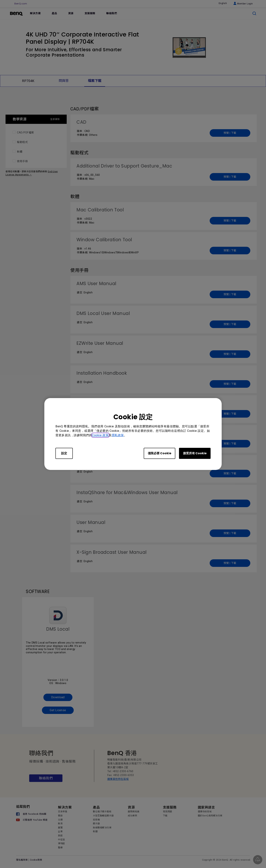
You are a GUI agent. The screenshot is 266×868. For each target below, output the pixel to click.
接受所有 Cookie (195, 453)
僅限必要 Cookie (160, 453)
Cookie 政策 (100, 435)
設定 (64, 453)
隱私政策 (118, 435)
